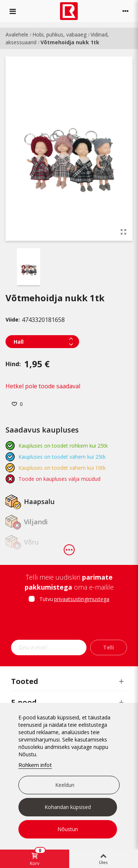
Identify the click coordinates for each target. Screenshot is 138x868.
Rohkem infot (35, 765)
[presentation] (72, 624)
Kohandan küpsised (68, 807)
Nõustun (68, 829)
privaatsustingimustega (82, 599)
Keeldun (65, 785)
